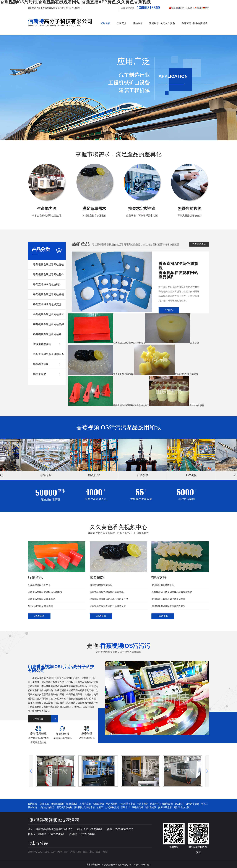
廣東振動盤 (112, 804)
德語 (206, 8)
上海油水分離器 (47, 807)
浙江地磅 (44, 804)
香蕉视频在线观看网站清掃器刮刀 (49, 326)
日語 (189, 8)
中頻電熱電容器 (127, 804)
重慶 (98, 852)
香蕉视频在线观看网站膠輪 (49, 265)
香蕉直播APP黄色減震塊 (47, 304)
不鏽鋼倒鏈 (137, 807)
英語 (181, 8)
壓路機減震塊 (41, 364)
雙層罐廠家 (72, 804)
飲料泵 (100, 807)
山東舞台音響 (192, 804)
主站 (40, 852)
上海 (47, 852)
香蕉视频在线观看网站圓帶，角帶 (47, 336)
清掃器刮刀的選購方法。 (164, 585)
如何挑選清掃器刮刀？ (39, 585)
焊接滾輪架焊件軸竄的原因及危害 (168, 606)
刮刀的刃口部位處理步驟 (40, 606)
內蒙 (105, 852)
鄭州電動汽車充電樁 (85, 807)
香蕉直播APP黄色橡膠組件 (49, 354)
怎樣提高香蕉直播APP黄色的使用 (168, 599)
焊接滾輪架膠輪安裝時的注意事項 (45, 592)
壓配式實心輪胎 (64, 807)
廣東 (73, 852)
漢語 (172, 8)
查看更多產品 (199, 244)
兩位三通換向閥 (182, 807)
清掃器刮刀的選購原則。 (102, 585)
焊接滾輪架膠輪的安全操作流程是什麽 (109, 599)
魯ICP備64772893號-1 (140, 865)
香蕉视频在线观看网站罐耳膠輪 (49, 316)
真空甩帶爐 (98, 804)
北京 (66, 852)
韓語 (198, 8)
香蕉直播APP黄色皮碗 (46, 285)
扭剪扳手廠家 (165, 807)
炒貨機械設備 (112, 807)
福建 (79, 852)
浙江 (92, 852)
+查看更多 (39, 616)
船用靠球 (125, 807)
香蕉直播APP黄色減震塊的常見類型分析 (172, 592)
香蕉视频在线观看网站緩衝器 (49, 296)
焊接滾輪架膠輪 (42, 344)
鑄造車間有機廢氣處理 (161, 804)
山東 (53, 852)
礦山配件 (179, 804)
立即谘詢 (169, 310)
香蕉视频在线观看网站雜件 (49, 275)
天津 (60, 852)
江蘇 (85, 852)
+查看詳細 (38, 719)
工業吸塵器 (85, 804)
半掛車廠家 (143, 804)
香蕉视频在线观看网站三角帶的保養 (108, 606)
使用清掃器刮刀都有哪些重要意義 (107, 592)
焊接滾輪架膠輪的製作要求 (41, 599)
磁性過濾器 (151, 807)
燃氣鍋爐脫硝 (58, 804)
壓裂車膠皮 (40, 374)
